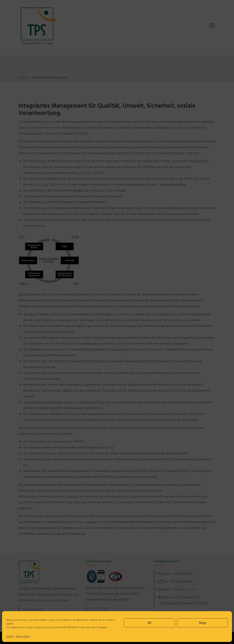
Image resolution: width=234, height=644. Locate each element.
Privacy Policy (23, 636)
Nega (203, 623)
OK (149, 623)
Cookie (10, 636)
